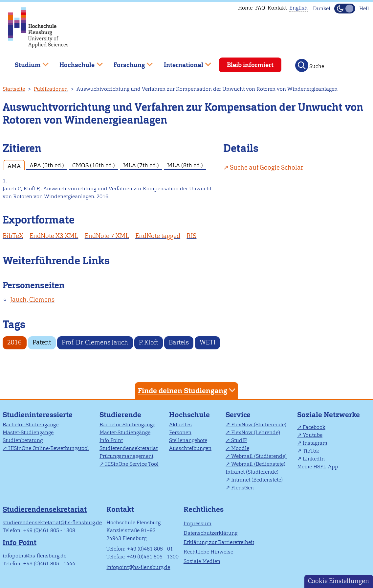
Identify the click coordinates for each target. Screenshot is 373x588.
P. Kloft (148, 342)
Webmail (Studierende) (259, 456)
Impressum (197, 523)
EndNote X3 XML (54, 236)
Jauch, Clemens (32, 300)
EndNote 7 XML (107, 236)
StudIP (239, 440)
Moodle (240, 448)
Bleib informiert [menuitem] (250, 65)
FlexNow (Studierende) (259, 424)
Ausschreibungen (190, 448)
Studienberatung (23, 440)
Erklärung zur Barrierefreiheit (219, 542)
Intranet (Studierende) (252, 472)
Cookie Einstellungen (339, 581)
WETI (208, 342)
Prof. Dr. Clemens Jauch (95, 342)
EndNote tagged (158, 236)
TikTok (311, 451)
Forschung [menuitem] (128, 62)
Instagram (315, 443)
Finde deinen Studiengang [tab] (187, 390)
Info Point (111, 440)
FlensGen (242, 488)
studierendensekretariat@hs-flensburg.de (52, 522)
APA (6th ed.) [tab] (47, 165)
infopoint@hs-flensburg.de (34, 556)
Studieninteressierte (38, 415)
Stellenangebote (188, 440)
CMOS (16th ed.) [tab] (94, 165)
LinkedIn (314, 459)
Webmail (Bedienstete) (258, 464)
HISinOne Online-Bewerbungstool (49, 448)
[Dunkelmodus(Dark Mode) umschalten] (345, 9)
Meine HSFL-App (318, 467)
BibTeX (13, 236)
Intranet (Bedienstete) (257, 480)
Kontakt (277, 8)
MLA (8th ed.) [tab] (185, 165)
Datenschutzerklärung (210, 533)
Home (245, 8)
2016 (14, 342)
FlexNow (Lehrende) (256, 432)
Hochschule (189, 415)
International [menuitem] (183, 62)
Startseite (14, 89)
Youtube (313, 435)
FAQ (260, 8)
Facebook (314, 427)
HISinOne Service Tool (132, 464)
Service (238, 415)
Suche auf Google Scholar (266, 167)
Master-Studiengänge (28, 432)
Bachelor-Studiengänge (31, 424)
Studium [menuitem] (27, 62)
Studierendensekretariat (129, 448)
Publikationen (51, 89)
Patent (42, 342)
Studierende (120, 415)
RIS (191, 236)
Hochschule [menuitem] (77, 62)
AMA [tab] (14, 166)
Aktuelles (180, 424)
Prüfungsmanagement (126, 456)
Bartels (179, 342)
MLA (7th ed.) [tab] (141, 165)
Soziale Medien (202, 561)
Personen (180, 432)
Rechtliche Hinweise (208, 552)
